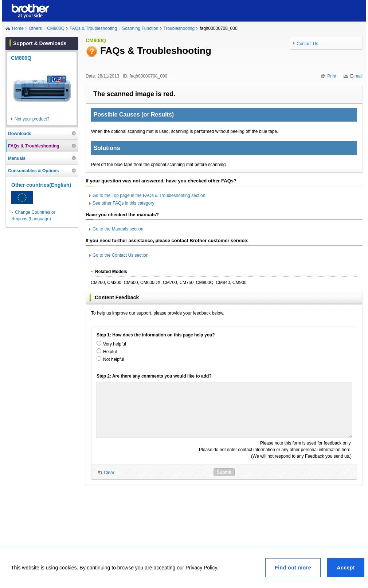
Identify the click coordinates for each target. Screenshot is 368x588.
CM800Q (56, 28)
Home (18, 28)
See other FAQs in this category (123, 203)
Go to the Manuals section (118, 229)
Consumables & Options (33, 171)
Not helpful (113, 359)
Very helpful (115, 344)
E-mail (356, 76)
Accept (346, 568)
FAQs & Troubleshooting (93, 28)
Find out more (293, 568)
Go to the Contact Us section (120, 255)
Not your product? (32, 119)
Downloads (20, 134)
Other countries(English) (41, 185)
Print (332, 76)
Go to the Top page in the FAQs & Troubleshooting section (149, 196)
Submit (224, 472)
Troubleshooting (179, 28)
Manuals (17, 158)
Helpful (110, 352)
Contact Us (307, 44)
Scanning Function (140, 28)
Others (35, 28)
